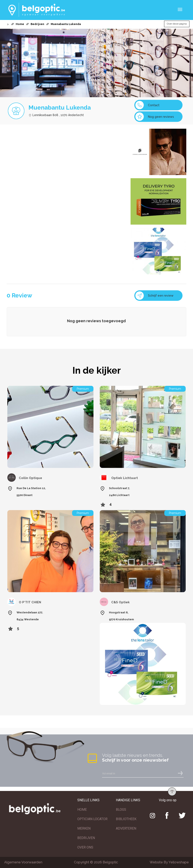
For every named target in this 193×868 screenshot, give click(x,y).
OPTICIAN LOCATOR (92, 819)
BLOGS (121, 810)
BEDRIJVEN (86, 838)
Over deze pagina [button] (177, 24)
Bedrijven (37, 24)
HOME (82, 810)
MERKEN (84, 828)
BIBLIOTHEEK (126, 819)
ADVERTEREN (126, 828)
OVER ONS (85, 847)
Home (20, 24)
